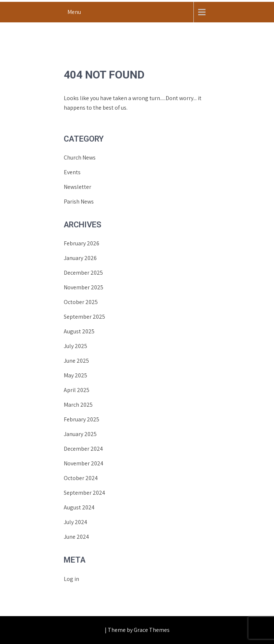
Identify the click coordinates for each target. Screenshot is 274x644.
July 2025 (75, 346)
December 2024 (83, 449)
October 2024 (81, 478)
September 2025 (84, 317)
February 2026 (82, 243)
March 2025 (78, 405)
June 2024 (76, 537)
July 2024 (75, 522)
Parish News (79, 202)
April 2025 (77, 390)
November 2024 (84, 463)
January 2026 (80, 258)
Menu (74, 12)
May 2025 (75, 375)
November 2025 (84, 287)
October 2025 (81, 302)
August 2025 (79, 331)
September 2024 (84, 493)
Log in (71, 579)
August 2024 (79, 507)
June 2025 (76, 361)
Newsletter (77, 187)
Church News (80, 158)
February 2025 (82, 419)
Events (72, 172)
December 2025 (83, 273)
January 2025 (80, 434)
